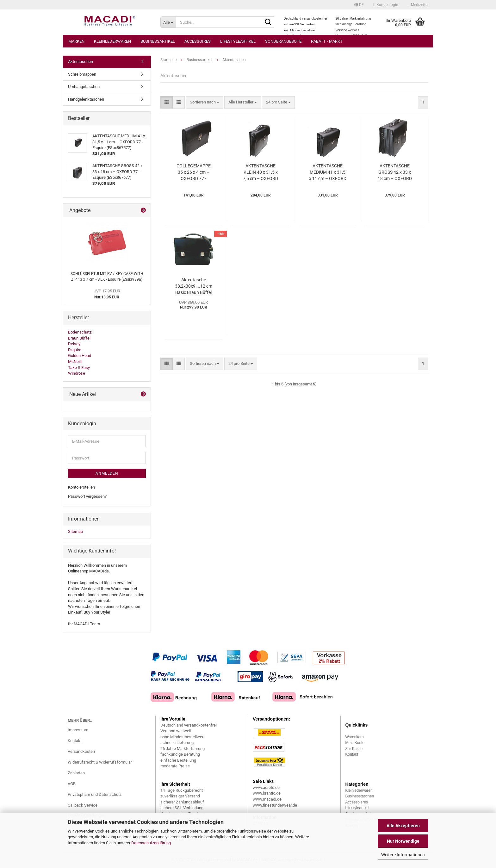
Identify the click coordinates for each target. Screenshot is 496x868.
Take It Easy (79, 368)
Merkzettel (418, 5)
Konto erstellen (81, 487)
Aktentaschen (81, 62)
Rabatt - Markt (327, 41)
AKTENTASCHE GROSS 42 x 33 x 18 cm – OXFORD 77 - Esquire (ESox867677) (395, 172)
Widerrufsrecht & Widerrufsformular (100, 762)
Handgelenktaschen (86, 99)
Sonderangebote (283, 41)
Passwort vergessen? (87, 496)
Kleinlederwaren (112, 41)
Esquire (75, 350)
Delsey (74, 344)
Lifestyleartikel (238, 41)
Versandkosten (81, 751)
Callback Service (83, 805)
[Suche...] (168, 22)
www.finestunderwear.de (275, 805)
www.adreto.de (266, 787)
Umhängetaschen (84, 87)
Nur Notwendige (403, 841)
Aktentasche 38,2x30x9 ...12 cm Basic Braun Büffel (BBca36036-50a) (194, 286)
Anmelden (107, 473)
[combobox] (205, 102)
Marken (76, 41)
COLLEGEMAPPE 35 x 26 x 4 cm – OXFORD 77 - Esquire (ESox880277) (194, 172)
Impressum (78, 730)
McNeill (75, 362)
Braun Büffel (79, 338)
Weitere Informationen (403, 855)
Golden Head (80, 356)
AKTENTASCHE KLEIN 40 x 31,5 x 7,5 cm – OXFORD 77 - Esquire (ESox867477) (260, 172)
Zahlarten (76, 773)
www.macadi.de (267, 799)
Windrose (77, 373)
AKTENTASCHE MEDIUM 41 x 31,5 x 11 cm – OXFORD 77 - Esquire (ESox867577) (328, 172)
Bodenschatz (80, 332)
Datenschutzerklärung (151, 843)
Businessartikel (158, 41)
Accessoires (198, 41)
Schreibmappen (82, 74)
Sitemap (75, 531)
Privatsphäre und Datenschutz (95, 794)
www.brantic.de (267, 793)
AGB (72, 784)
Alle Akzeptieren (403, 826)
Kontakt (75, 741)
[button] (359, 5)
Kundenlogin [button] (386, 5)
